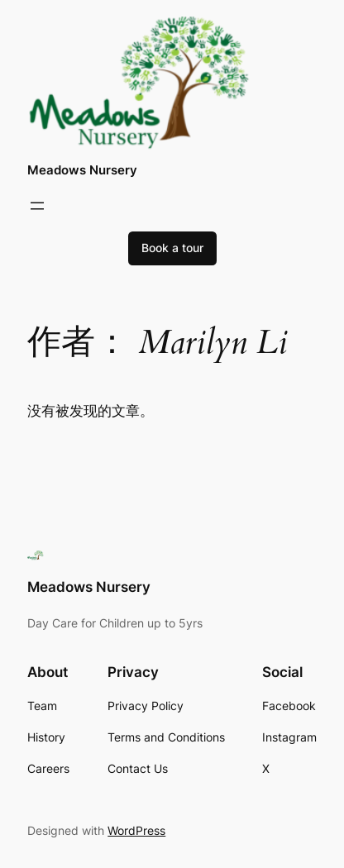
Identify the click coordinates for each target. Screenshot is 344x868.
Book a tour (172, 248)
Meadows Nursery (82, 170)
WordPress (136, 830)
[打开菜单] (37, 206)
